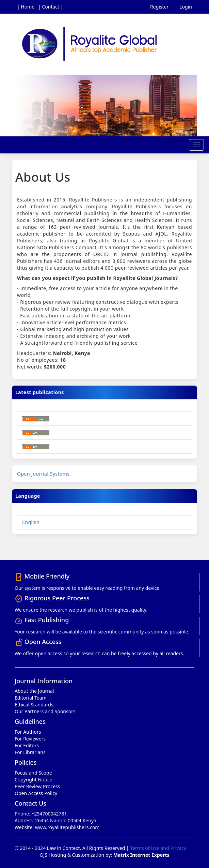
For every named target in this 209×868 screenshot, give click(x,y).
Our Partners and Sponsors (45, 711)
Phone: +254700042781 (41, 814)
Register (159, 7)
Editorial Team (31, 698)
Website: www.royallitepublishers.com (57, 827)
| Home (26, 7)
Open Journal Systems (43, 474)
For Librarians (30, 752)
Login (186, 7)
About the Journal (34, 691)
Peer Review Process (37, 786)
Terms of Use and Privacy (158, 848)
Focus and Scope (33, 773)
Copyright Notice (34, 780)
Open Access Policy (36, 793)
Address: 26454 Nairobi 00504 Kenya (55, 820)
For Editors (27, 745)
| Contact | (51, 7)
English (31, 522)
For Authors (28, 732)
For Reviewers (30, 739)
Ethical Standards (34, 705)
